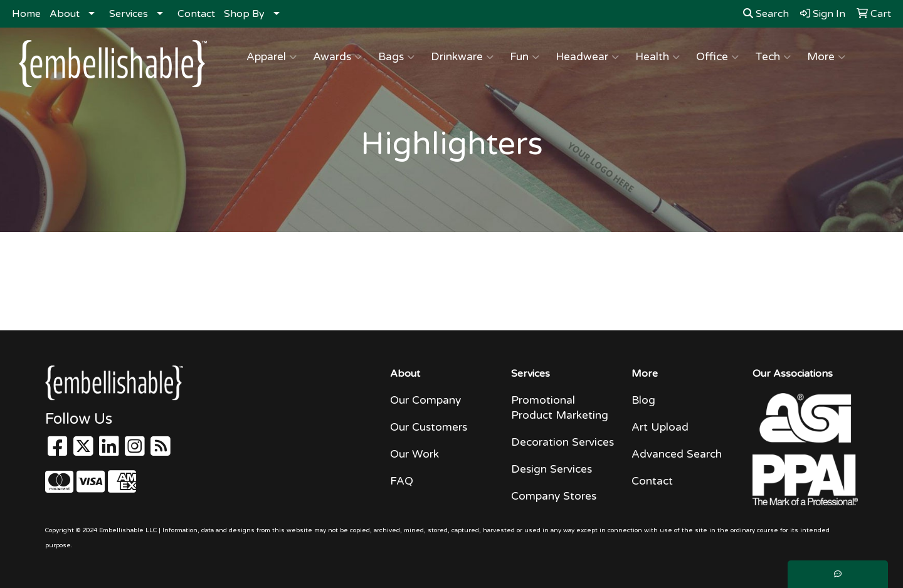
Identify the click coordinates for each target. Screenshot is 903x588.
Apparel (272, 57)
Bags (396, 57)
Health (657, 57)
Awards (337, 57)
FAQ (402, 481)
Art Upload (660, 427)
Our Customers (429, 427)
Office (717, 57)
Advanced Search (677, 454)
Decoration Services (562, 442)
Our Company (425, 400)
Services (129, 14)
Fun (525, 57)
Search (766, 14)
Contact (196, 14)
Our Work (415, 454)
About (65, 14)
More (826, 57)
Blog (643, 400)
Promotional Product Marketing (560, 408)
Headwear (587, 57)
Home (26, 14)
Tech (773, 57)
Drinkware (462, 57)
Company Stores (554, 496)
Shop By (244, 14)
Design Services (552, 469)
